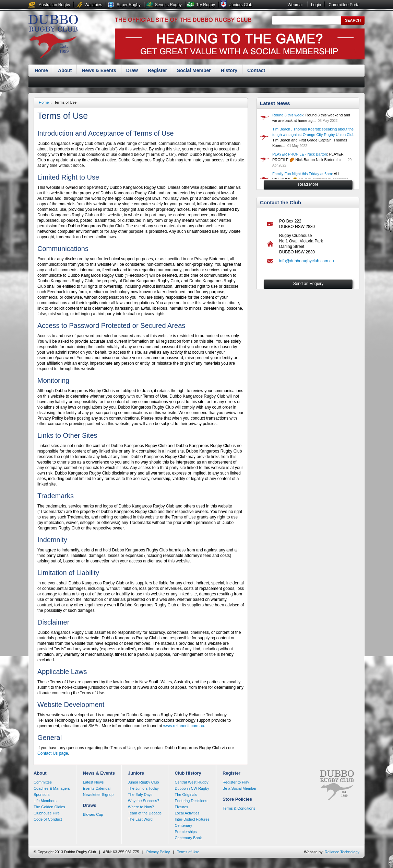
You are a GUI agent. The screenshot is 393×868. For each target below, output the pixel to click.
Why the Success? (144, 801)
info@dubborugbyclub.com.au (307, 261)
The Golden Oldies (49, 807)
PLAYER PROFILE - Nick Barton (300, 154)
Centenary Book (188, 838)
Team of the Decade (145, 813)
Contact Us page (53, 753)
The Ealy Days (140, 795)
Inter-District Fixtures (192, 819)
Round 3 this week (288, 115)
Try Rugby (206, 5)
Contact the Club (281, 202)
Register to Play (236, 782)
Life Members (45, 801)
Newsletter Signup (98, 795)
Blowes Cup (93, 814)
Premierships (186, 832)
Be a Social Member (240, 788)
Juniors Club (241, 5)
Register (157, 70)
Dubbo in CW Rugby (192, 788)
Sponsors (41, 795)
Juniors (136, 773)
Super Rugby (129, 5)
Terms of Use (65, 102)
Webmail (295, 5)
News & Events (99, 70)
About (65, 70)
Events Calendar (97, 788)
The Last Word (140, 819)
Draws (90, 805)
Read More (308, 184)
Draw (132, 70)
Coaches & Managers (52, 788)
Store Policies (237, 799)
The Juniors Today (143, 788)
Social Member (194, 70)
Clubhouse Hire (47, 813)
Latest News (275, 103)
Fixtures (181, 807)
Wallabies (93, 5)
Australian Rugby (54, 5)
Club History (188, 773)
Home (41, 70)
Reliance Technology (342, 852)
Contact (256, 70)
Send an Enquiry (308, 284)
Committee (43, 782)
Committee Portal (344, 5)
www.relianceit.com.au (184, 726)
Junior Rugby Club (144, 782)
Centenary (183, 825)
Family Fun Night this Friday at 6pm (302, 174)
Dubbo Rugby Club (53, 37)
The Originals (186, 795)
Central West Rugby (191, 782)
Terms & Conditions (239, 808)
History (229, 70)
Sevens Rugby (168, 5)
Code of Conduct (48, 819)
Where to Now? (141, 807)
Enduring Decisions (191, 801)
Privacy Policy (158, 852)
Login (316, 5)
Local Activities (187, 813)
